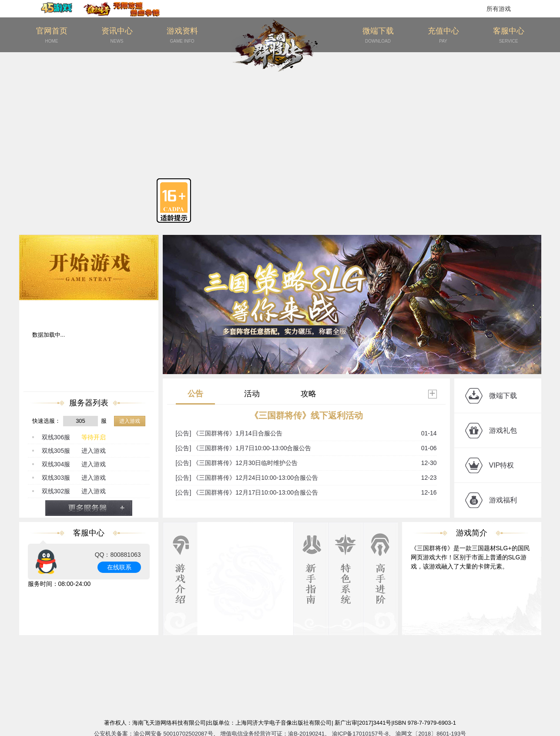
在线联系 (119, 567)
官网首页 (52, 35)
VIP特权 (502, 465)
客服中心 (509, 35)
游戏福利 (503, 500)
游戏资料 (182, 35)
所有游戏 (499, 9)
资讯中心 (117, 35)
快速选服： (46, 421)
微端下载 (378, 35)
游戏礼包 (503, 430)
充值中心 (443, 35)
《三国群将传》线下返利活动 (306, 415)
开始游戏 (89, 268)
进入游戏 (130, 421)
